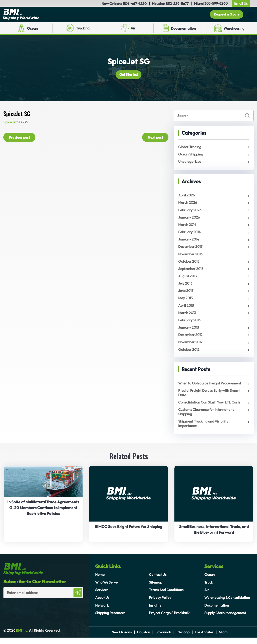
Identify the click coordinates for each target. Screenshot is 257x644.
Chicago (183, 638)
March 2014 (187, 227)
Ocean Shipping (191, 155)
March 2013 (187, 317)
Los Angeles (204, 638)
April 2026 (187, 197)
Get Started (128, 76)
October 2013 (189, 264)
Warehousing (234, 29)
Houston (144, 638)
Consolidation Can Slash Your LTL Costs (209, 408)
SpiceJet (10, 123)
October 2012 (189, 355)
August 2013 (188, 279)
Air (133, 29)
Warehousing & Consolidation (227, 604)
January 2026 (189, 219)
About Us (102, 604)
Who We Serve (107, 589)
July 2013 (186, 287)
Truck (209, 589)
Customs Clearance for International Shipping (207, 418)
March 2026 (188, 204)
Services (102, 596)
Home (100, 581)
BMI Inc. (22, 637)
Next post (155, 138)
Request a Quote (226, 15)
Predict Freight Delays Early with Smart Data (209, 398)
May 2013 (186, 302)
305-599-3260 (216, 3)
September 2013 (191, 272)
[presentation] (29, 613)
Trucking (83, 29)
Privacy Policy (160, 604)
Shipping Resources (110, 619)
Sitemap (156, 589)
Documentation (183, 29)
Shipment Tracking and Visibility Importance (203, 430)
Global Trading (190, 148)
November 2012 (191, 347)
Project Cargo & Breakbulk (170, 619)
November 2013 (191, 257)
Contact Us (158, 581)
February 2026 (190, 212)
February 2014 (190, 234)
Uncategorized (190, 163)
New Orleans (121, 638)
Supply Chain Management (225, 619)
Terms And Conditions (166, 596)
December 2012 (191, 340)
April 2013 (186, 310)
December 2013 (191, 249)
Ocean (32, 29)
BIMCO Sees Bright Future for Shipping (129, 533)
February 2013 (190, 325)
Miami (224, 638)
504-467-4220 (135, 4)
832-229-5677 (177, 4)
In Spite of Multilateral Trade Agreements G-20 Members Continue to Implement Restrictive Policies (43, 514)
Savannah (163, 638)
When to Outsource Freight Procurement (210, 389)
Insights (155, 611)
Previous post (19, 138)
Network (102, 611)
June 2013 (186, 295)
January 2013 (189, 332)
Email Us (241, 3)
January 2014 (189, 242)
